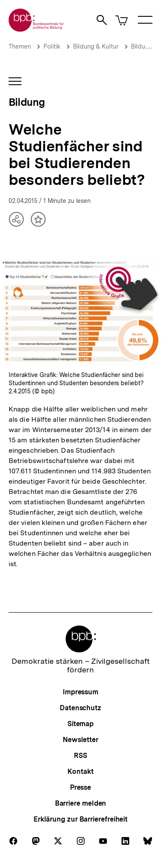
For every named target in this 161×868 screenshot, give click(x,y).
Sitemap (80, 724)
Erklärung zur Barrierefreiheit (80, 819)
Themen (20, 46)
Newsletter (80, 740)
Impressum (80, 692)
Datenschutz (80, 708)
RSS (80, 756)
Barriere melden (81, 803)
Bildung (141, 46)
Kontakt (80, 771)
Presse (80, 787)
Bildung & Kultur (96, 46)
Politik (52, 46)
